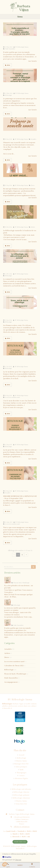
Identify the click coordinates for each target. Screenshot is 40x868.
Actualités (8, 649)
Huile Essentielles (11, 678)
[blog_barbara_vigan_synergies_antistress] (20, 29)
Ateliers (7, 653)
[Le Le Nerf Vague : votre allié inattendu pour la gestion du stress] (20, 170)
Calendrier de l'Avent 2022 (14, 666)
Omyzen (18, 860)
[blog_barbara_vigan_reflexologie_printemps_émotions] (20, 75)
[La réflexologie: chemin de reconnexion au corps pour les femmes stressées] (20, 349)
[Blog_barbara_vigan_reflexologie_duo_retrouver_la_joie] (7, 580)
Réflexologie (9, 670)
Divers (7, 657)
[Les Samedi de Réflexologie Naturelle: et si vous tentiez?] (20, 212)
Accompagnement (11, 682)
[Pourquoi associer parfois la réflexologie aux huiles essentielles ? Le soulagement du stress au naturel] (20, 424)
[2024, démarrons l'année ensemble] (20, 124)
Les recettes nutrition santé (14, 662)
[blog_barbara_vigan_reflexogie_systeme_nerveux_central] (7, 602)
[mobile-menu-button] (20, 865)
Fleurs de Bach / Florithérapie (15, 674)
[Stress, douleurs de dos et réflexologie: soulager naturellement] (20, 302)
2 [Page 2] (22, 555)
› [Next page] (26, 555)
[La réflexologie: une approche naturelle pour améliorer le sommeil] (20, 256)
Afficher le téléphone (22, 827)
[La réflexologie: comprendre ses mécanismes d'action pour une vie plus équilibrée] (20, 473)
